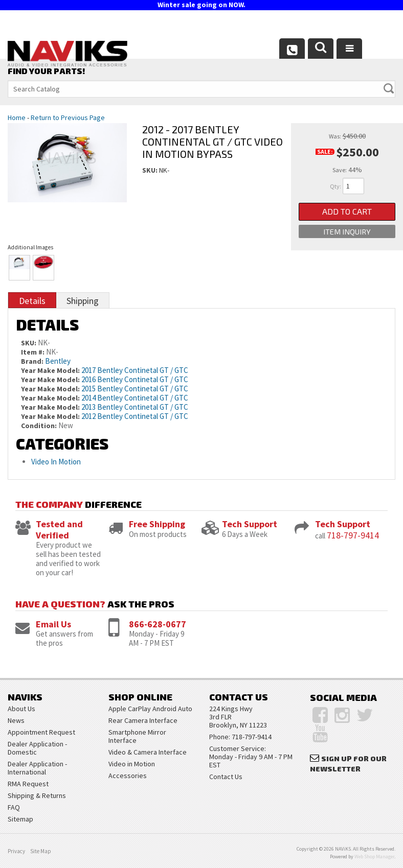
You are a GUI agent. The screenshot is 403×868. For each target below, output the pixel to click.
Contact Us (226, 777)
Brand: (32, 361)
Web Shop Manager (374, 857)
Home (17, 118)
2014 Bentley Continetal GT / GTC (135, 398)
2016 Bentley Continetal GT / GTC (135, 379)
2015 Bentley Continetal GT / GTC (135, 389)
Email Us (53, 624)
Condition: (39, 426)
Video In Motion (56, 462)
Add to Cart (347, 212)
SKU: (151, 170)
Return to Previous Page (68, 118)
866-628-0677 (158, 624)
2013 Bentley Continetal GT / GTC (135, 407)
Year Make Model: (50, 370)
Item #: (33, 352)
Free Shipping (157, 524)
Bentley (58, 361)
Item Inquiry (347, 234)
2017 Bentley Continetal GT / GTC (135, 370)
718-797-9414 (353, 535)
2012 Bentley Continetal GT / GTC (135, 416)
